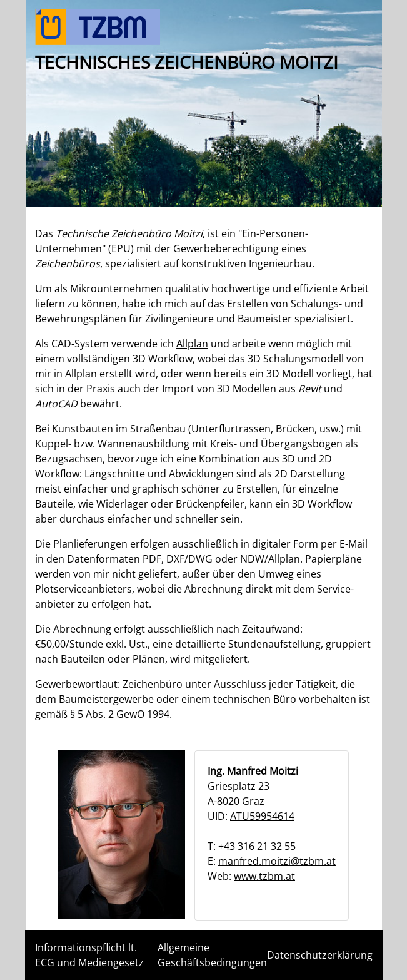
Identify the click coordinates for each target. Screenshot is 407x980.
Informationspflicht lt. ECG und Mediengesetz (89, 955)
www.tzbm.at (264, 876)
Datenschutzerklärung (320, 955)
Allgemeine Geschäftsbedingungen (212, 955)
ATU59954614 (262, 816)
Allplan (192, 344)
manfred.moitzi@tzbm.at (277, 861)
